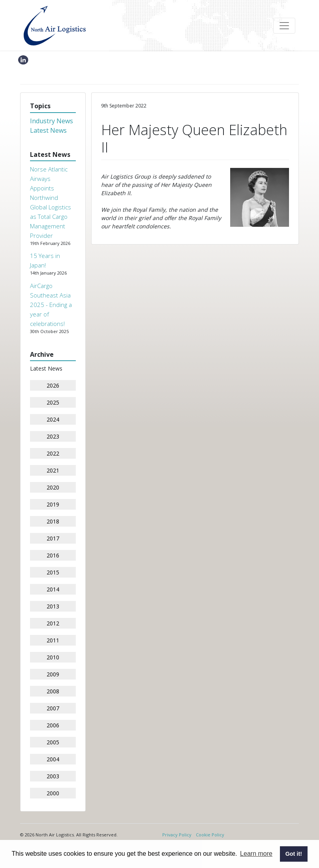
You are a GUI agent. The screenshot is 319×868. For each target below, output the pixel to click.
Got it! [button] (294, 854)
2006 (53, 725)
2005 (53, 742)
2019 (53, 504)
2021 (53, 470)
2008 (53, 691)
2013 (53, 606)
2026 (53, 385)
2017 (53, 538)
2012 (53, 623)
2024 (53, 419)
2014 (53, 589)
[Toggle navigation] (284, 26)
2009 (53, 674)
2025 (53, 402)
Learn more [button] (256, 854)
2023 (53, 436)
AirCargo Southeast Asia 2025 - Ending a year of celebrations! (51, 305)
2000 (53, 793)
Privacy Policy (177, 835)
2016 (53, 555)
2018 (53, 521)
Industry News (52, 121)
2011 (53, 640)
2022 (53, 453)
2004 (53, 759)
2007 (53, 708)
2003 (53, 776)
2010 (53, 657)
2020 (53, 487)
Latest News (48, 130)
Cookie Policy (210, 835)
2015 (53, 572)
